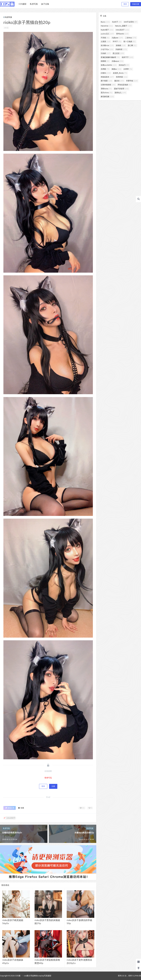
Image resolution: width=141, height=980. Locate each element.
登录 (125, 4)
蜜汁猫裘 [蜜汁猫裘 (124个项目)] (106, 81)
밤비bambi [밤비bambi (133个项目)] (122, 34)
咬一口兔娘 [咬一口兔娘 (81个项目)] (130, 41)
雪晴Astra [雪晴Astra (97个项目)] (106, 89)
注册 (53, 786)
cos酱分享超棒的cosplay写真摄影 (38, 976)
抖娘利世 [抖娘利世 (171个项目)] (121, 49)
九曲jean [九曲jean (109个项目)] (117, 38)
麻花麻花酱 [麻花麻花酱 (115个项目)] (107, 97)
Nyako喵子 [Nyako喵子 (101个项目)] (107, 30)
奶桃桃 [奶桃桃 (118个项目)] (121, 45)
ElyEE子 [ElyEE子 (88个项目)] (117, 22)
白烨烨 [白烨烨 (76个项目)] (128, 69)
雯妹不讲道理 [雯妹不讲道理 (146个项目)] (121, 89)
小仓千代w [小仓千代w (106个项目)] (107, 49)
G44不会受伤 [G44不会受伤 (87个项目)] (131, 22)
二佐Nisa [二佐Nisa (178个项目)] (131, 38)
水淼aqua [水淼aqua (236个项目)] (118, 61)
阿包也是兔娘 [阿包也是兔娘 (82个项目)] (125, 85)
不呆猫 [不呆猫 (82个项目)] (105, 38)
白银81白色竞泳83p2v (12, 833)
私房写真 (8, 17)
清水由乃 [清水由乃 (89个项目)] (124, 65)
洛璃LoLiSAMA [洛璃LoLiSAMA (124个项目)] (109, 65)
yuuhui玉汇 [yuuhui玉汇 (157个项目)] (107, 34)
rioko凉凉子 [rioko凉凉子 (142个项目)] (122, 30)
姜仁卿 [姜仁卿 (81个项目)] (132, 45)
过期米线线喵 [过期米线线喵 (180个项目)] (108, 85)
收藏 (21, 808)
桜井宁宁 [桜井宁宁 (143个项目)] (128, 57)
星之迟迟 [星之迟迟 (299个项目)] (118, 53)
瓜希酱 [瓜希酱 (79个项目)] (105, 69)
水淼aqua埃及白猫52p (84, 833)
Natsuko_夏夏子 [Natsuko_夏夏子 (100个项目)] (123, 26)
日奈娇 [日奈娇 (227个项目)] (106, 53)
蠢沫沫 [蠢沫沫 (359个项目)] (119, 81)
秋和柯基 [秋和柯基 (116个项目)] (122, 77)
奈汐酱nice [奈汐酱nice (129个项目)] (107, 45)
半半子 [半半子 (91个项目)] (117, 41)
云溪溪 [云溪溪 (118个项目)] (106, 41)
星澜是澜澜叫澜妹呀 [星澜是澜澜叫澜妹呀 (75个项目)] (110, 57)
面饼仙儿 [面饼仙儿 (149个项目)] (120, 93)
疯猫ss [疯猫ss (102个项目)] (117, 69)
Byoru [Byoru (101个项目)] (105, 22)
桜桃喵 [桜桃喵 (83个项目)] (105, 61)
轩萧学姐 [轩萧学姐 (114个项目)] (132, 81)
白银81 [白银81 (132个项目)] (106, 73)
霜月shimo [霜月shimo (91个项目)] (107, 93)
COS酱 (18, 976)
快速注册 (136, 4)
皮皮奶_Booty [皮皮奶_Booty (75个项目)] (120, 73)
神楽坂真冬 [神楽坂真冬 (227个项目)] (107, 77)
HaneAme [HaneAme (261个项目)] (107, 26)
